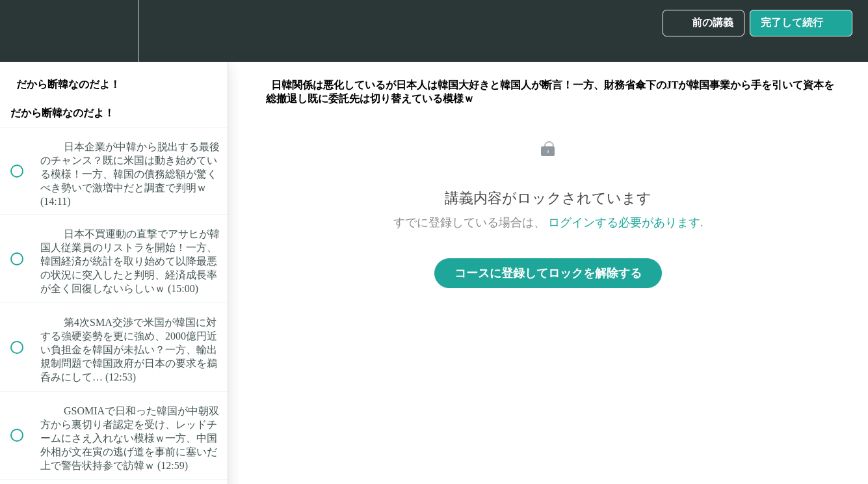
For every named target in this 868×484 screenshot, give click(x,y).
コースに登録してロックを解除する (548, 273)
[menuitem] (114, 31)
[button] (24, 31)
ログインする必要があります (624, 222)
